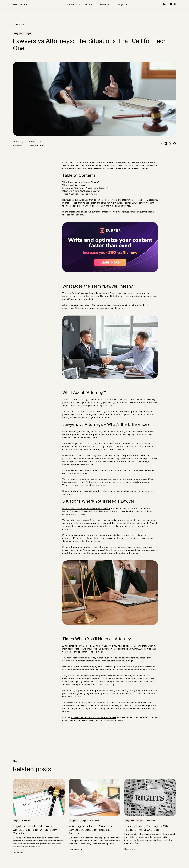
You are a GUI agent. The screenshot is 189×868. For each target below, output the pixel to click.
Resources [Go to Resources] (107, 4)
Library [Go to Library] (91, 4)
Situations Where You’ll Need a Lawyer (81, 191)
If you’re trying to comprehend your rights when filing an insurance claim (97, 547)
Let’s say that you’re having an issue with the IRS (86, 508)
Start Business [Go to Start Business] (72, 4)
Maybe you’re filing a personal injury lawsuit (83, 667)
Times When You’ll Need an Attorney (80, 194)
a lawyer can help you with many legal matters (94, 717)
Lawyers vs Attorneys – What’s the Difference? (85, 188)
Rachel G (17, 145)
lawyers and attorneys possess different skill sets (134, 200)
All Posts (20, 24)
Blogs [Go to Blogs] (123, 4)
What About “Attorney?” (74, 185)
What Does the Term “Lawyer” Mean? (80, 182)
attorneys (107, 212)
